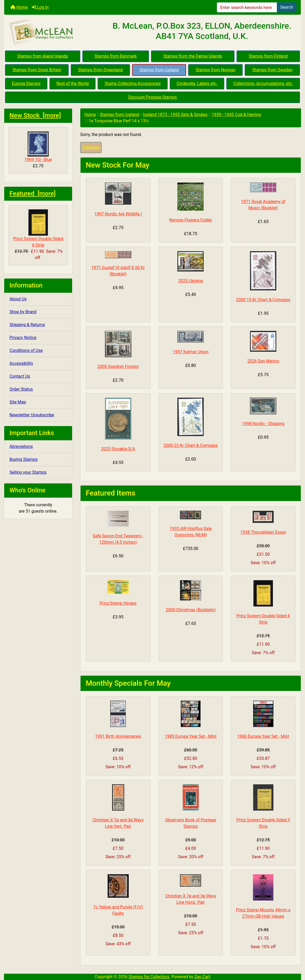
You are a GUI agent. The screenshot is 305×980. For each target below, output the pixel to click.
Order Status (21, 389)
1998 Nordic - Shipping (263, 424)
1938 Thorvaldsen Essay (263, 532)
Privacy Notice (23, 338)
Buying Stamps (24, 459)
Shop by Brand (23, 312)
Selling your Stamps (28, 472)
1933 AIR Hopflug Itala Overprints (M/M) (191, 532)
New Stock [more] (35, 115)
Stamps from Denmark (116, 56)
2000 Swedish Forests (118, 367)
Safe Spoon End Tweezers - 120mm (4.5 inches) (118, 539)
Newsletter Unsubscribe (32, 415)
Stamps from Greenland (100, 70)
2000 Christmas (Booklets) (191, 610)
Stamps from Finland (268, 56)
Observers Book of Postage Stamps (191, 823)
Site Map (18, 402)
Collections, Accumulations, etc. (263, 84)
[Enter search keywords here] (247, 7)
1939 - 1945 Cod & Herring (236, 115)
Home (19, 7)
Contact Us (20, 376)
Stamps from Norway (215, 70)
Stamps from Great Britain (37, 70)
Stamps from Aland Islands (42, 56)
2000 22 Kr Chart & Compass (191, 445)
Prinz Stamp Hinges (118, 603)
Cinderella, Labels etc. (197, 84)
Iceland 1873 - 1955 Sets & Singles (175, 115)
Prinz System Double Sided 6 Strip (38, 228)
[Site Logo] (54, 32)
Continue (91, 147)
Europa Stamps (26, 84)
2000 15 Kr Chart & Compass (263, 300)
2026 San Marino (263, 361)
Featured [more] (32, 194)
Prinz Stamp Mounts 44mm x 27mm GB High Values (263, 913)
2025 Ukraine (191, 281)
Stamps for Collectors (149, 977)
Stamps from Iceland (159, 70)
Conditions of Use (26, 350)
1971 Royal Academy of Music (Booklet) (263, 205)
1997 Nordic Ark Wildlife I (118, 214)
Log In (40, 7)
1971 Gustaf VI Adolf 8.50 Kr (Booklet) (118, 271)
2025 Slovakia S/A (118, 449)
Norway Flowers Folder (191, 220)
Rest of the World (72, 84)
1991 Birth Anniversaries (118, 736)
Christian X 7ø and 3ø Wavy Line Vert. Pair (118, 823)
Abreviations (21, 446)
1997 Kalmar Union (191, 352)
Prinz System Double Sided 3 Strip (263, 823)
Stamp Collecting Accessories (132, 84)
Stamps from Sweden (272, 70)
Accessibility (21, 363)
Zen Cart (202, 977)
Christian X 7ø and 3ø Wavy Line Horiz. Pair (191, 899)
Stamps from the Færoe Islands (193, 56)
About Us (18, 299)
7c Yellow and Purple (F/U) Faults (118, 910)
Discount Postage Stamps (152, 97)
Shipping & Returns (27, 325)
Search (287, 7)
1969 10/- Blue (38, 147)
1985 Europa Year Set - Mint (191, 736)
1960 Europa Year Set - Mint (263, 736)
